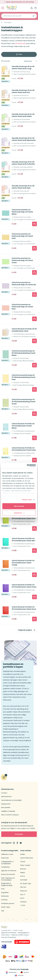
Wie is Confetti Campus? (10, 815)
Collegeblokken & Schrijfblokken (7, 863)
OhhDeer (23, 902)
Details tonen (27, 500)
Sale (3, 911)
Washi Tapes (6, 907)
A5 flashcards (20, 43)
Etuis (3, 889)
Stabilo (23, 854)
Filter (20, 54)
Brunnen (23, 869)
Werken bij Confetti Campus (20, 935)
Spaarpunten (6, 804)
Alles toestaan (19, 506)
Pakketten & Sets (7, 854)
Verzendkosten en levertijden (11, 800)
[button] (34, 224)
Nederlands (11, 972)
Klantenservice (6, 797)
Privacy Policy (5, 935)
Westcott (24, 891)
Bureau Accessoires (8, 874)
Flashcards (5, 858)
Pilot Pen (23, 887)
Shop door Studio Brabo (9, 937)
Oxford (23, 862)
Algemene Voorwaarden (9, 933)
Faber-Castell (25, 865)
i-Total (23, 905)
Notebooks (5, 896)
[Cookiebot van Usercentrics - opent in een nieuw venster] (27, 465)
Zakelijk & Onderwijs (8, 811)
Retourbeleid (6, 808)
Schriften (4, 900)
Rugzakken (5, 893)
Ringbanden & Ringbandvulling (7, 884)
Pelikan (23, 873)
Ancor (22, 898)
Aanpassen (19, 513)
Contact (4, 793)
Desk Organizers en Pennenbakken (8, 879)
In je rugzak (8, 22)
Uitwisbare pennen (8, 903)
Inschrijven (19, 834)
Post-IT (23, 895)
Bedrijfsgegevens (24, 933)
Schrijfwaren (6, 867)
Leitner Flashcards (27, 858)
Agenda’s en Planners (9, 871)
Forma (22, 876)
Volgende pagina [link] (25, 630)
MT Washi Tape (26, 884)
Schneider (24, 880)
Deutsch (25, 972)
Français (19, 975)
